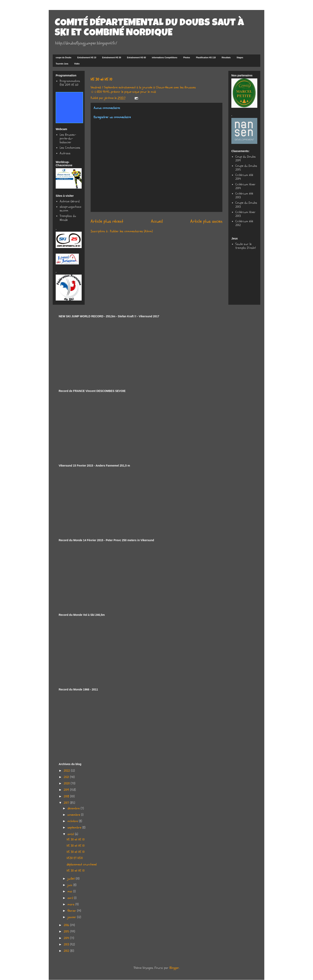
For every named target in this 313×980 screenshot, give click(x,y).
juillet (72, 879)
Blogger (174, 968)
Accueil (157, 221)
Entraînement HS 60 (136, 58)
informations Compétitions (165, 58)
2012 (67, 951)
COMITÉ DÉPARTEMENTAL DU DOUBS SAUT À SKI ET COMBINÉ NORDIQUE (149, 28)
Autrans (65, 153)
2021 (67, 777)
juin (70, 885)
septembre (75, 828)
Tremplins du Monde (68, 218)
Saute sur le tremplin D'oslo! (246, 246)
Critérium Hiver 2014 (245, 186)
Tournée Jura (62, 64)
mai (70, 891)
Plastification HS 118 (206, 58)
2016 (67, 925)
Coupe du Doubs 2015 (246, 168)
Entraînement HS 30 (112, 58)
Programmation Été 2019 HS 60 (70, 83)
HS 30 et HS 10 (76, 840)
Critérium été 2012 (244, 223)
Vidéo (77, 64)
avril (71, 898)
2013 (67, 944)
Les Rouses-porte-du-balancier (68, 138)
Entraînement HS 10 (87, 58)
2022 (67, 771)
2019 (67, 790)
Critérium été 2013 (244, 195)
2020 (67, 783)
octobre (73, 821)
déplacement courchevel (82, 864)
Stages (240, 58)
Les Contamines (70, 148)
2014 (67, 938)
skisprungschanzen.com (70, 209)
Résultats (226, 58)
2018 (67, 796)
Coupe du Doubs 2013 (246, 205)
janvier (72, 917)
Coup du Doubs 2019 (246, 159)
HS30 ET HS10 (75, 858)
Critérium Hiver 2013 (245, 214)
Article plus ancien (206, 221)
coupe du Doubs (63, 58)
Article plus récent (107, 221)
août (71, 834)
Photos (187, 58)
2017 (67, 803)
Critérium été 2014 (244, 177)
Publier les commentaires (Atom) (131, 231)
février (72, 911)
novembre (74, 815)
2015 (67, 932)
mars (71, 904)
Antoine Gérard (70, 201)
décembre (74, 808)
